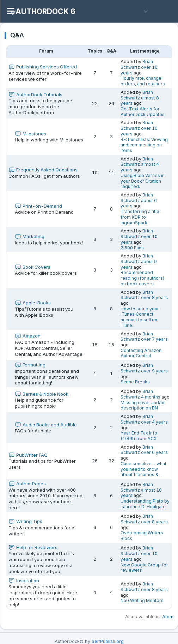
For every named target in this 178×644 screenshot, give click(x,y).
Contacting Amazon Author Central (141, 353)
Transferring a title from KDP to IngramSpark (140, 217)
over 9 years (154, 371)
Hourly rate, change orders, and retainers (143, 81)
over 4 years (154, 422)
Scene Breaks (135, 382)
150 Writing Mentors (142, 600)
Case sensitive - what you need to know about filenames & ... (143, 469)
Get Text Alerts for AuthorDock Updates (143, 112)
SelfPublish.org (108, 641)
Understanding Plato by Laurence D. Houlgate (145, 504)
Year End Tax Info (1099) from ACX (139, 436)
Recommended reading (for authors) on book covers (142, 278)
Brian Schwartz (137, 64)
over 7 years (154, 339)
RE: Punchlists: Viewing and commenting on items (144, 145)
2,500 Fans (132, 248)
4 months (151, 397)
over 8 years (154, 297)
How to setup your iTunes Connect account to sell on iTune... (140, 317)
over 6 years (154, 452)
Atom (168, 617)
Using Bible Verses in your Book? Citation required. (143, 181)
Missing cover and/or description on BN (143, 405)
